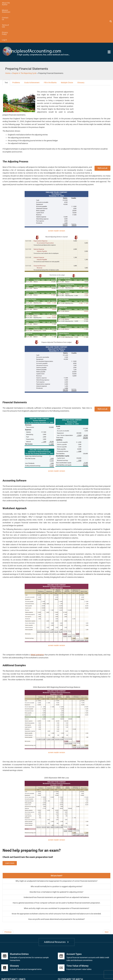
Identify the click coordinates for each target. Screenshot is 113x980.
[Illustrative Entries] (5, 919)
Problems (16, 45)
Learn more (10, 826)
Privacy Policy (71, 3)
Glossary (81, 45)
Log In (82, 3)
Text (6, 45)
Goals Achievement (32, 45)
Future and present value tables (79, 932)
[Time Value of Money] (61, 931)
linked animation (37, 618)
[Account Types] (61, 919)
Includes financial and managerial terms (26, 932)
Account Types (74, 917)
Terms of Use (56, 3)
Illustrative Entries (19, 917)
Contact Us (43, 3)
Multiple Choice (67, 45)
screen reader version (57, 194)
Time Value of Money (77, 929)
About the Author (9, 3)
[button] (98, 15)
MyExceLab (102, 131)
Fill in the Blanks (50, 45)
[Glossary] (5, 931)
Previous (8, 895)
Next (107, 895)
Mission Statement (27, 3)
